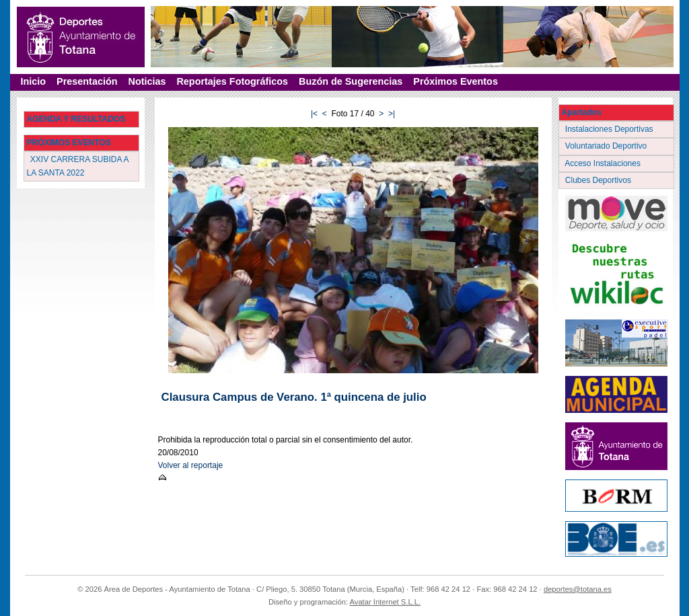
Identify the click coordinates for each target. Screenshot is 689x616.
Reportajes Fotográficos (232, 81)
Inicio (34, 81)
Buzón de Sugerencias (351, 81)
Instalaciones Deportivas (611, 129)
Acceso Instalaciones (604, 163)
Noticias (147, 81)
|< (314, 114)
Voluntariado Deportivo (607, 146)
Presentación (87, 81)
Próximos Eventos (456, 81)
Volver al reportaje (191, 465)
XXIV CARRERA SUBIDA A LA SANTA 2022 (78, 166)
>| (392, 114)
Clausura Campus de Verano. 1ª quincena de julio (294, 397)
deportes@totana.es (578, 589)
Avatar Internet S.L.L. (386, 602)
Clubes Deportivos (600, 180)
